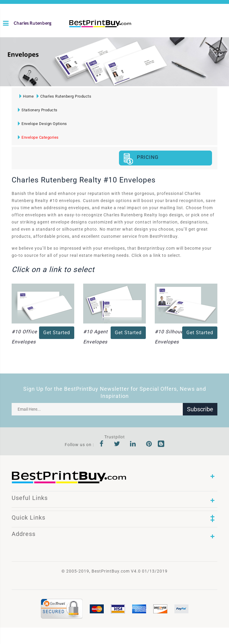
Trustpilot (115, 437)
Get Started (57, 333)
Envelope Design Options (42, 124)
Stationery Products (38, 110)
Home (27, 96)
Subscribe (200, 409)
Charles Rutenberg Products (64, 96)
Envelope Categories (38, 137)
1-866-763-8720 (71, 33)
